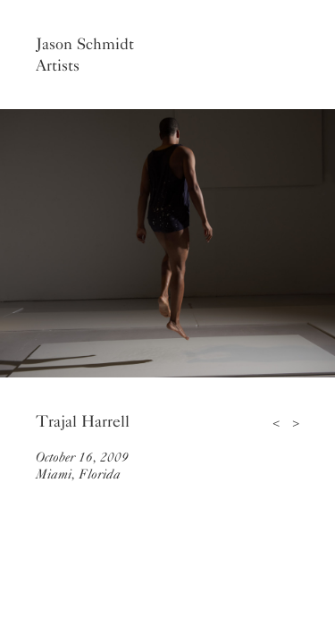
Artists (58, 65)
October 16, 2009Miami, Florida (82, 466)
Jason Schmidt (85, 44)
